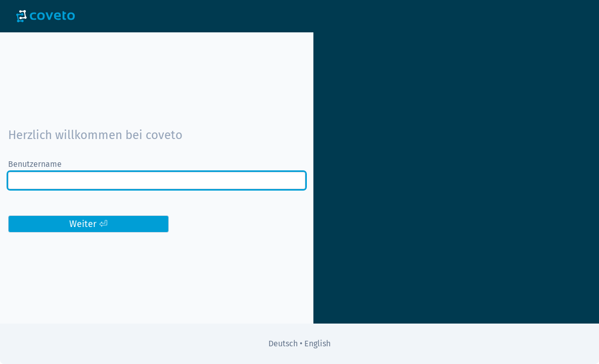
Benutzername (35, 164)
